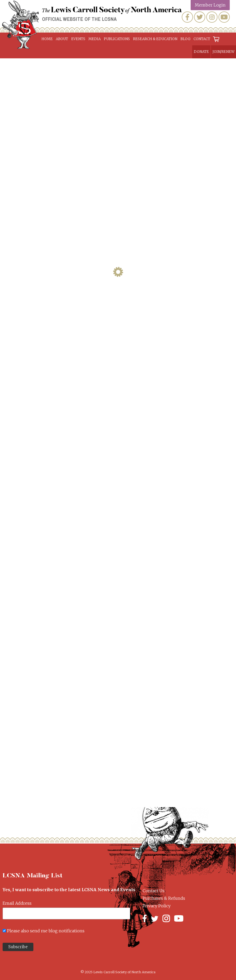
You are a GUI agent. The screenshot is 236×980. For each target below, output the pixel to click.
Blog (185, 39)
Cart (216, 39)
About (62, 39)
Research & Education (155, 39)
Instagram (212, 17)
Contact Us (154, 891)
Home (47, 39)
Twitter (200, 17)
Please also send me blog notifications (46, 931)
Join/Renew (223, 52)
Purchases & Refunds (164, 898)
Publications (117, 39)
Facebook (187, 17)
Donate (201, 52)
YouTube (224, 17)
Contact (202, 39)
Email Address (17, 903)
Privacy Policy (157, 906)
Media (95, 39)
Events (78, 39)
